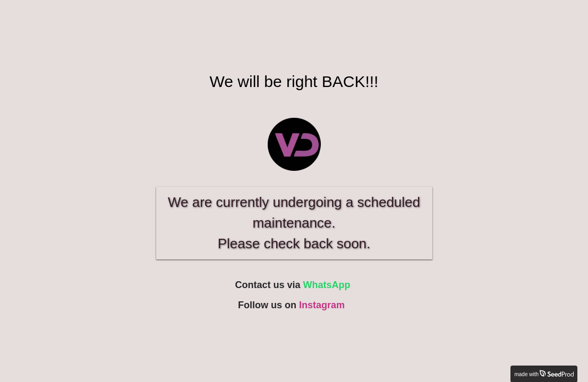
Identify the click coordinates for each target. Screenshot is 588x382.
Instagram (322, 305)
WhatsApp (327, 285)
